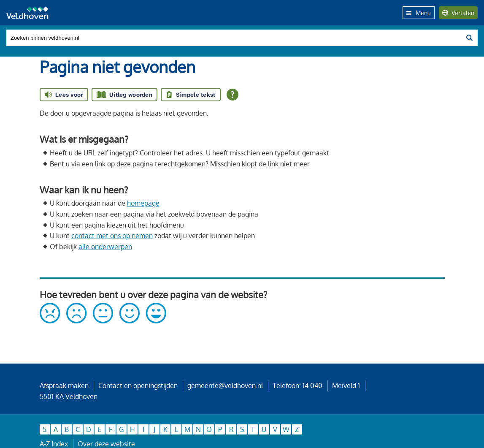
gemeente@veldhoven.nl (225, 386)
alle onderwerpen (105, 247)
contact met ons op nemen (112, 236)
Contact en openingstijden (138, 386)
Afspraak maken (64, 386)
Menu (419, 13)
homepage (143, 203)
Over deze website (106, 444)
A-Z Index (54, 444)
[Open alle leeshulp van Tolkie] (233, 95)
